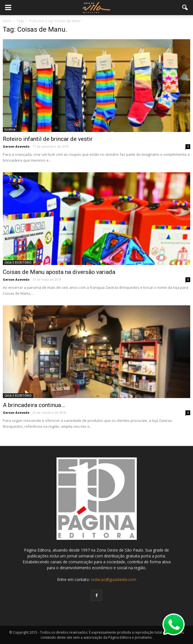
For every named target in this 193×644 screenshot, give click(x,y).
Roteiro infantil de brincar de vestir (48, 139)
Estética (10, 129)
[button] (185, 8)
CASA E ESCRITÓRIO (18, 262)
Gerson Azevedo (16, 146)
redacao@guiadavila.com (114, 579)
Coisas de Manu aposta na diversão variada (59, 272)
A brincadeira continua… (34, 405)
